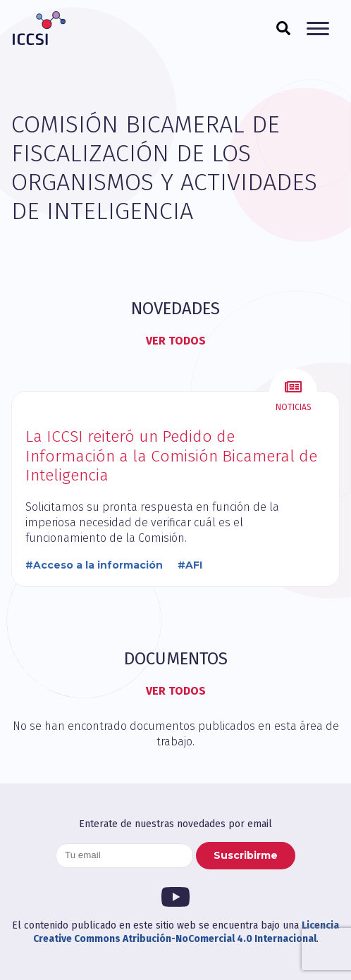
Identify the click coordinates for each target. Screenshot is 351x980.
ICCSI (39, 28)
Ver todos (176, 341)
